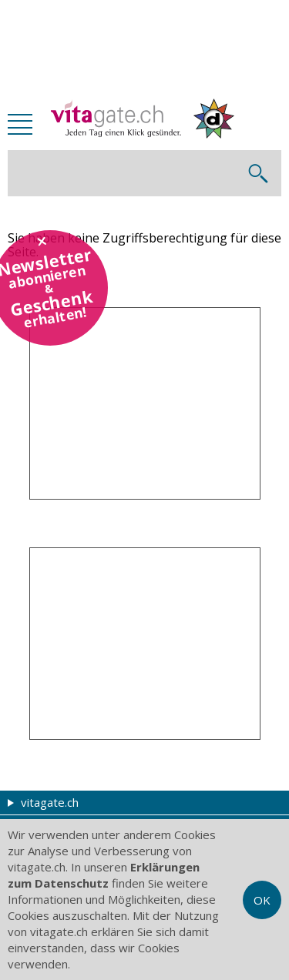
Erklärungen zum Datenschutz (104, 875)
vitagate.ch (43, 802)
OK (262, 900)
